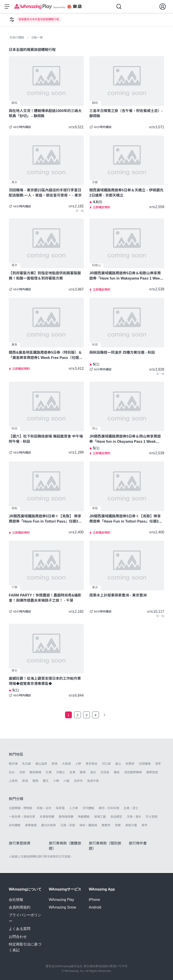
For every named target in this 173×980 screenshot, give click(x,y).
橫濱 (83, 773)
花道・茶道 (68, 826)
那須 (25, 781)
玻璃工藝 (100, 817)
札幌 (49, 773)
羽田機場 (145, 764)
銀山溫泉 (41, 764)
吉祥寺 (78, 781)
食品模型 (116, 817)
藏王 (46, 781)
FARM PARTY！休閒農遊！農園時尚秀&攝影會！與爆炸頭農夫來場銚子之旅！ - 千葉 (45, 599)
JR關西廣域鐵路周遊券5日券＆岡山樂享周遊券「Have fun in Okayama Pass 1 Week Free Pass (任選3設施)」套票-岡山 (125, 440)
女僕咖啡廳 (47, 817)
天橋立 (60, 773)
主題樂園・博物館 (20, 809)
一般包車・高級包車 (22, 817)
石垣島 (105, 773)
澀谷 (93, 773)
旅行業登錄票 (20, 844)
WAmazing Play (61, 900)
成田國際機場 (133, 773)
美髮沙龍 (131, 826)
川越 (66, 781)
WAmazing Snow (63, 907)
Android (95, 907)
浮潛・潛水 (134, 817)
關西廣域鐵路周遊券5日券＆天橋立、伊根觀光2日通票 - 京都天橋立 (126, 193)
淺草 (158, 764)
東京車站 (91, 764)
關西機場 (35, 773)
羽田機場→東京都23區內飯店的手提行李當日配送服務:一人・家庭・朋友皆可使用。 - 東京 (45, 193)
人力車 (74, 809)
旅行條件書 (138, 844)
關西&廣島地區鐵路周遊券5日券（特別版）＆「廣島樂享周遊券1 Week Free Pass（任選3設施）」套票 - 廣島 (45, 356)
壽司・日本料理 (109, 809)
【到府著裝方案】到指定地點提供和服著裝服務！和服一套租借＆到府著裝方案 (45, 276)
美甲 (144, 826)
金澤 (72, 773)
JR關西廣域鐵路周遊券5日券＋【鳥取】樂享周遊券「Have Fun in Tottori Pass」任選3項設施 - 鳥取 (126, 520)
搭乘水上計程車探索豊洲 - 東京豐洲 (118, 596)
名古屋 (26, 764)
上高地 (13, 781)
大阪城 (66, 764)
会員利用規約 (20, 907)
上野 (78, 764)
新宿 (55, 764)
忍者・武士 (131, 809)
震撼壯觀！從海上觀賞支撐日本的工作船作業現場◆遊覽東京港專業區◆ (45, 682)
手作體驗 (88, 809)
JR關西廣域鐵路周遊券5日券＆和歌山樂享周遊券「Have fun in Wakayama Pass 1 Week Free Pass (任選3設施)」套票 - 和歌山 (126, 277)
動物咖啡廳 (66, 817)
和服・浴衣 (44, 809)
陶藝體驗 (84, 817)
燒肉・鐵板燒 (88, 826)
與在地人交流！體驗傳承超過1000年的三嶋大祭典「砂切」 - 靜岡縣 (45, 114)
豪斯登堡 (152, 773)
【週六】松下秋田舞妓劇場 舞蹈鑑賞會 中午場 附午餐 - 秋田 (46, 440)
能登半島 (93, 781)
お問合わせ (18, 937)
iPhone (94, 900)
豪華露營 (31, 826)
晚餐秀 (106, 826)
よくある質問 (20, 929)
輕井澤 (13, 764)
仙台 (12, 773)
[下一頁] (105, 716)
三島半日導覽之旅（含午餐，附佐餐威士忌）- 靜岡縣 (126, 114)
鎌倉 (117, 773)
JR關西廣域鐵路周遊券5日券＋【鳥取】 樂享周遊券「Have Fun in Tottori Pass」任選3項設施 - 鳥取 (45, 520)
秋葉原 (130, 764)
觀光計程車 (49, 826)
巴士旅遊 (152, 817)
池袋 (22, 773)
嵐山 (118, 764)
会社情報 (16, 900)
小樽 (56, 781)
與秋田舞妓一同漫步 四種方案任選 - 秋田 (122, 353)
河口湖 (106, 764)
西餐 (118, 826)
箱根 (35, 781)
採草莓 (60, 809)
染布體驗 (15, 826)
